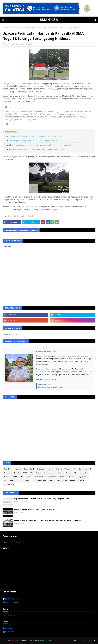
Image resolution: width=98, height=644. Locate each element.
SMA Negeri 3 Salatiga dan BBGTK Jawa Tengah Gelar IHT (33, 141)
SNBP (15, 477)
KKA (19, 481)
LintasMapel (52, 477)
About (83, 640)
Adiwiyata (16, 473)
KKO (32, 473)
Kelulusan (71, 477)
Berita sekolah (13, 216)
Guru (81, 469)
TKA (22, 477)
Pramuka (7, 477)
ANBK (28, 477)
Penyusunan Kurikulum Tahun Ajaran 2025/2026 (34, 509)
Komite (52, 481)
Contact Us (91, 640)
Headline (23, 216)
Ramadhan (84, 473)
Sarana (69, 473)
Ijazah (12, 481)
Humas (51, 469)
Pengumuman (83, 477)
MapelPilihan (41, 481)
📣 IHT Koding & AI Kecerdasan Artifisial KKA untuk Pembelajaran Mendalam (41, 145)
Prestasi (68, 469)
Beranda (6, 28)
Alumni (62, 477)
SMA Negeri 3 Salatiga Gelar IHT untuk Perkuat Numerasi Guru (35, 136)
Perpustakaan (49, 473)
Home (76, 640)
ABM (5, 481)
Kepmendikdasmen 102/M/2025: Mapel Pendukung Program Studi (42, 499)
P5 (75, 469)
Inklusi (82, 481)
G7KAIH (60, 473)
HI (33, 481)
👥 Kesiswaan (8, 632)
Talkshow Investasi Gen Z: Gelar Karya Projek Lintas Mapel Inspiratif (37, 150)
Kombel (7, 473)
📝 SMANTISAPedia (11, 599)
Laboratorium (9, 485)
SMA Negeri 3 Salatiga (12, 44)
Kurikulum (14, 28)
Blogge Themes (45, 640)
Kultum (39, 473)
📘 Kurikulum (8, 628)
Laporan (73, 481)
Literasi (59, 469)
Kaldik (65, 481)
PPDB (25, 473)
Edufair (26, 481)
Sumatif (88, 469)
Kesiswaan (41, 469)
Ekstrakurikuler (39, 477)
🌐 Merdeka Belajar (11, 602)
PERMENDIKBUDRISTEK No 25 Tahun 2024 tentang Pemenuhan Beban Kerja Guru (48, 520)
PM (59, 481)
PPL (76, 473)
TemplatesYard (22, 640)
